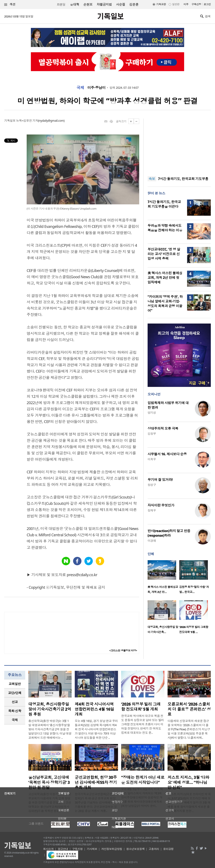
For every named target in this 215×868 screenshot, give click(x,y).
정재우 (152, 510)
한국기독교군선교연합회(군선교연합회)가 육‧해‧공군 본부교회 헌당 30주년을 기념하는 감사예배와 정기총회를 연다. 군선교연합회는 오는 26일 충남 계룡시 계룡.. (96, 802)
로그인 (207, 4)
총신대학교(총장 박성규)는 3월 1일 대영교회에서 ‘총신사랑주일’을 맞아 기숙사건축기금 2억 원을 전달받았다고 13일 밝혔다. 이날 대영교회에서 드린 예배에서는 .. (50, 729)
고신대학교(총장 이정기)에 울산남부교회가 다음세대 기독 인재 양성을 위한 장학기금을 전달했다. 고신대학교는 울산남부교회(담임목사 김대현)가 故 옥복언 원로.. (50, 802)
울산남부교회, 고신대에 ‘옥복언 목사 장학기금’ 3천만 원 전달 (49, 782)
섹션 (10, 5)
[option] (163, 578)
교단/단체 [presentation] (15, 693)
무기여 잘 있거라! (160, 480)
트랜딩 (61, 5)
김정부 (152, 434)
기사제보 (92, 849)
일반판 (176, 4)
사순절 (120, 4)
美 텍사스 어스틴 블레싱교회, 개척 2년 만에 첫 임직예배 (165, 278)
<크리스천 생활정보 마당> (123, 651)
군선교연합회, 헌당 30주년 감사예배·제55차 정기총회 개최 (96, 782)
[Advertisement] (179, 145)
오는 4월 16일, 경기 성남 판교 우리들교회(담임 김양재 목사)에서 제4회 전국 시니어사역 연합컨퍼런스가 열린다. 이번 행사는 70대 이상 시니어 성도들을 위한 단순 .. (96, 729)
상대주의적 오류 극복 (163, 428)
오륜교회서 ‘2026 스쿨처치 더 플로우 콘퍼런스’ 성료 (189, 709)
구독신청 (196, 4)
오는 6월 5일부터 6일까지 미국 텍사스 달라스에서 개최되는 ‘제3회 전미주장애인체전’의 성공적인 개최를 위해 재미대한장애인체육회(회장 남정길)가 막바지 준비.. (142, 797)
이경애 (152, 541)
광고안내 (63, 849)
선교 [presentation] (15, 702)
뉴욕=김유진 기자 (27, 121)
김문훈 (134, 4)
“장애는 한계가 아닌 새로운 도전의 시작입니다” (143, 780)
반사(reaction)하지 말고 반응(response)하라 (169, 533)
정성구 (152, 485)
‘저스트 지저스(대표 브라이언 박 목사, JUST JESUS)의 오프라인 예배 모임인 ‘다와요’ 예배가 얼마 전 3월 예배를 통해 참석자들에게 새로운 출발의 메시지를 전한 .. (189, 802)
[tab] (15, 684)
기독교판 (161, 4)
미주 (186, 4)
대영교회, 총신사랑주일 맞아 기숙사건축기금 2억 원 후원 (50, 709)
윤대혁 (75, 4)
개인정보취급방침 (112, 849)
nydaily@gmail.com (51, 121)
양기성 (152, 413)
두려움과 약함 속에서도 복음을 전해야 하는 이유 (165, 228)
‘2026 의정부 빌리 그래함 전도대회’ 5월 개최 (141, 707)
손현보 (88, 4)
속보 (152, 179)
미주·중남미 (96, 88)
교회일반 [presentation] (15, 684)
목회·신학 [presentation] (15, 711)
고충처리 (154, 849)
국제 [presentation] (15, 720)
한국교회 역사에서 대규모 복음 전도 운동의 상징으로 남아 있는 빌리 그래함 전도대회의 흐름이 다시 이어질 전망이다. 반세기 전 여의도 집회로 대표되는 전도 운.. (143, 724)
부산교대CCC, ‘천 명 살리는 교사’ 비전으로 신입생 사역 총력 (164, 254)
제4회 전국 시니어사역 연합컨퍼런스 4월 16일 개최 (94, 709)
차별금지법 (104, 4)
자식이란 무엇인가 (161, 505)
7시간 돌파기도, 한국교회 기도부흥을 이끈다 (164, 204)
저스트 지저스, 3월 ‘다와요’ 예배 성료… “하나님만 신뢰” (188, 782)
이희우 (152, 459)
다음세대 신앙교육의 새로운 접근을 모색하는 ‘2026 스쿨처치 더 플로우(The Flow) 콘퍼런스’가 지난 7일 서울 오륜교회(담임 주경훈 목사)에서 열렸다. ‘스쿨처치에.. (189, 729)
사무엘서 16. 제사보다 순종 (167, 454)
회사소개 (49, 849)
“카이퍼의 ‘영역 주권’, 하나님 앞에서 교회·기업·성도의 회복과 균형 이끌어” (165, 304)
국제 (80, 88)
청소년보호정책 (135, 849)
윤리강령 (168, 849)
